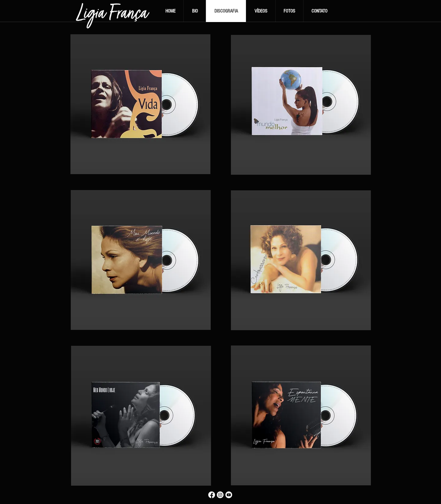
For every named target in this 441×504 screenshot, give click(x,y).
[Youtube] (229, 495)
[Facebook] (212, 495)
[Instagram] (220, 495)
